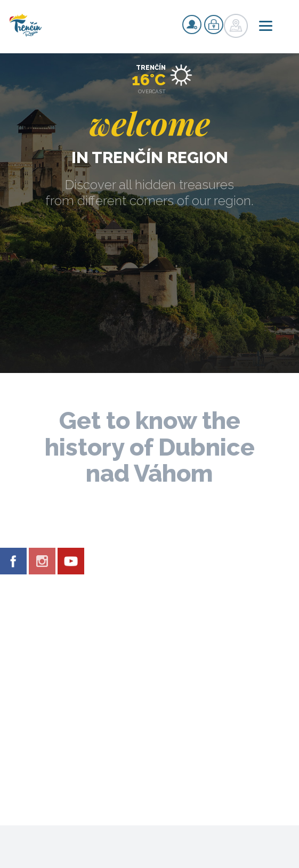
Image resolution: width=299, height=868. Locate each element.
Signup (192, 25)
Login (214, 25)
